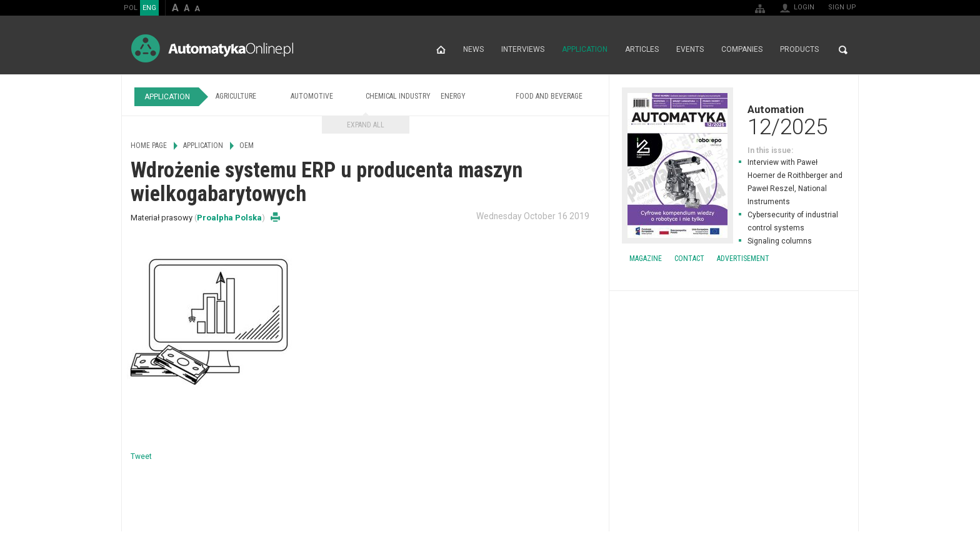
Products (799, 50)
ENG (149, 8)
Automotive (312, 96)
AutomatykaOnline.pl (212, 48)
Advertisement (743, 259)
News (473, 50)
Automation (734, 120)
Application (585, 50)
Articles (642, 50)
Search (843, 50)
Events (690, 50)
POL (131, 8)
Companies (742, 50)
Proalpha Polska (229, 218)
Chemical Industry (398, 96)
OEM (247, 145)
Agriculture (236, 96)
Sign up (842, 7)
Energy (453, 96)
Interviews (523, 50)
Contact (689, 259)
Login (804, 7)
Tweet (141, 456)
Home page (441, 50)
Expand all (366, 125)
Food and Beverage (549, 96)
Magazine (646, 259)
